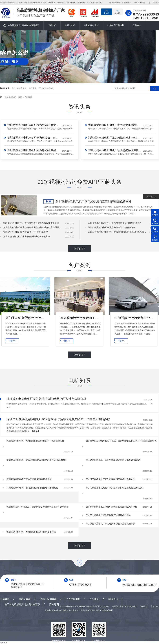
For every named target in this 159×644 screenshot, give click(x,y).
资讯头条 (79, 107)
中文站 (106, 12)
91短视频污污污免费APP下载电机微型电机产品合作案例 (80, 318)
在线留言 (141, 3)
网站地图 (155, 3)
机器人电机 (70, 25)
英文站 (117, 12)
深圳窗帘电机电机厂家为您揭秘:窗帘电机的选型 (29, 479)
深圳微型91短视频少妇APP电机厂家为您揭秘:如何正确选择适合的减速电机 (121, 441)
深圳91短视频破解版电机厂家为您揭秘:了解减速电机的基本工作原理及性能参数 (58, 419)
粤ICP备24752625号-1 (128, 606)
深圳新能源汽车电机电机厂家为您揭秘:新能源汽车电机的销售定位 (37, 507)
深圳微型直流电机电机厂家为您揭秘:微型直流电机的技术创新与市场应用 (34, 150)
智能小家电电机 (91, 25)
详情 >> (12, 341)
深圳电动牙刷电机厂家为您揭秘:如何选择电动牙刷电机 (32, 488)
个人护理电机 (73, 599)
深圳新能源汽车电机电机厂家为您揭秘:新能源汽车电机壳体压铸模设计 (117, 232)
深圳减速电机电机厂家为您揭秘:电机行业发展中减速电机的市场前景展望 (115, 138)
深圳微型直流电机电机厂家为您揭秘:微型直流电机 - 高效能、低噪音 (115, 125)
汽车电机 (33, 88)
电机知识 (79, 380)
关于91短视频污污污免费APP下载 (22, 604)
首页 (20, 97)
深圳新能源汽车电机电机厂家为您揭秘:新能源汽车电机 (111, 507)
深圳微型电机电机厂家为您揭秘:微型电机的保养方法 (110, 479)
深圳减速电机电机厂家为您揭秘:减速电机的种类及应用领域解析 (36, 460)
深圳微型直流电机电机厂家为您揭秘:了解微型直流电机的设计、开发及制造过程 (34, 138)
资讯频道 (29, 97)
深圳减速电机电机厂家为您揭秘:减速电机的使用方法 (31, 532)
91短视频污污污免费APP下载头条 (80, 182)
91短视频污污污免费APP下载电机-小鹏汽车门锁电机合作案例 (135, 318)
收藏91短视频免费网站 (122, 3)
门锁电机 (52, 25)
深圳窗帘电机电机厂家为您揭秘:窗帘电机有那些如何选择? (113, 460)
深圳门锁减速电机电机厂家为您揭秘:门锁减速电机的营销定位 (115, 488)
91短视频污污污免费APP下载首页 (21, 25)
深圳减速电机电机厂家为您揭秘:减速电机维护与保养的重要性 (35, 441)
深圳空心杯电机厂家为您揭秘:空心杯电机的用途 (108, 515)
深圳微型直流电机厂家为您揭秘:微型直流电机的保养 (110, 524)
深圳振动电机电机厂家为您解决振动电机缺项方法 (27, 236)
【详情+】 (132, 214)
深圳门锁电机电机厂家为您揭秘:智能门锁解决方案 (112, 227)
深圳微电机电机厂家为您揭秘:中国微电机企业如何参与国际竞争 (32, 227)
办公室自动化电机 (19, 88)
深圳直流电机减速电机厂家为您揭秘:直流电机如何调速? (114, 223)
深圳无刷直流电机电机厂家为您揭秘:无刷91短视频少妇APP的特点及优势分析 (115, 150)
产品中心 (137, 25)
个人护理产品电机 (116, 25)
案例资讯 (113, 599)
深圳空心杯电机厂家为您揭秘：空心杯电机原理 (26, 232)
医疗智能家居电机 (46, 88)
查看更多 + (79, 249)
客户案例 (79, 265)
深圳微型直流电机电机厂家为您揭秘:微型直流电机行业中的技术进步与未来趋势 (34, 125)
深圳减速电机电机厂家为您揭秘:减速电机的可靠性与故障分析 (46, 399)
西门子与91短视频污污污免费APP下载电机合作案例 (26, 318)
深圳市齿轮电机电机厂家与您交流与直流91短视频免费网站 (93, 201)
